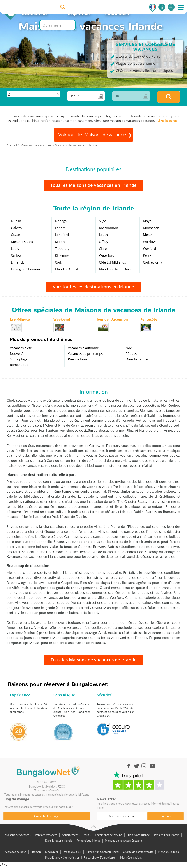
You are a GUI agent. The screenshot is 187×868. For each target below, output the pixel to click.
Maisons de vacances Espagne (123, 841)
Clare (103, 248)
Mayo (147, 221)
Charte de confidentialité (138, 852)
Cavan (16, 235)
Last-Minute (20, 319)
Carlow (16, 255)
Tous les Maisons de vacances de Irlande (94, 660)
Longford (62, 235)
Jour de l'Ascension (112, 319)
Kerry (147, 255)
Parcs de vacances (46, 835)
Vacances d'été (21, 348)
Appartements (71, 835)
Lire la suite (167, 121)
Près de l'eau (77, 359)
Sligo (103, 221)
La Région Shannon (25, 269)
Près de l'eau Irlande (167, 835)
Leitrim (60, 228)
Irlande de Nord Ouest (116, 269)
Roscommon (108, 228)
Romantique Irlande (88, 841)
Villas (87, 835)
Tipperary (62, 248)
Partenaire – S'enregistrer (100, 857)
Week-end (62, 319)
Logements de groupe (109, 835)
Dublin (16, 221)
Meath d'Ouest (22, 242)
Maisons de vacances (18, 835)
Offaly (104, 242)
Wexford (149, 248)
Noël (129, 348)
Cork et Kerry (153, 262)
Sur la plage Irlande (138, 835)
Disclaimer (52, 852)
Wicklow (149, 242)
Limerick (17, 262)
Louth (103, 235)
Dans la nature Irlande (59, 841)
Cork (58, 262)
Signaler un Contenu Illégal (102, 852)
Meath (148, 235)
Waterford (107, 255)
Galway (17, 228)
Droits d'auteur (72, 852)
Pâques (131, 353)
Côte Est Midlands (112, 262)
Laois (15, 248)
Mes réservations (131, 857)
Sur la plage (19, 359)
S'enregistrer (171, 8)
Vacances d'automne (83, 348)
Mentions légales (168, 852)
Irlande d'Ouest (66, 269)
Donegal (61, 221)
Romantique (19, 365)
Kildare (60, 242)
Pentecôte (149, 319)
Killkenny (62, 255)
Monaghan (151, 228)
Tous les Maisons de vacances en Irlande (93, 185)
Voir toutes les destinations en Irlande (93, 287)
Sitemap (36, 852)
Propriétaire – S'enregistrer (62, 857)
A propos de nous (16, 852)
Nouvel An (18, 353)
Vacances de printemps (85, 353)
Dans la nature (137, 359)
